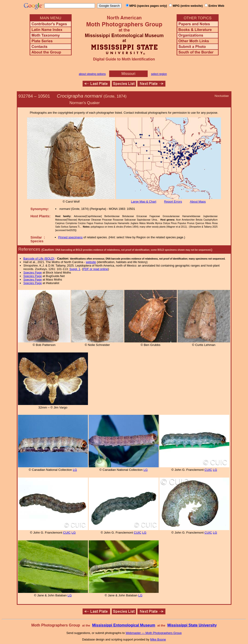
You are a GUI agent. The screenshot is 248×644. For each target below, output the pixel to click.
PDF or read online (95, 269)
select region (159, 74)
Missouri (128, 74)
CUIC (208, 470)
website (91, 262)
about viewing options (92, 74)
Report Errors (173, 202)
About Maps (198, 202)
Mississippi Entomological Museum (124, 625)
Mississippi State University (192, 625)
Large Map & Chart (144, 202)
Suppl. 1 (75, 269)
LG (75, 470)
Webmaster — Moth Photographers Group (154, 633)
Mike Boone (158, 639)
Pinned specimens (71, 237)
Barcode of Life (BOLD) (39, 259)
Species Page (33, 273)
